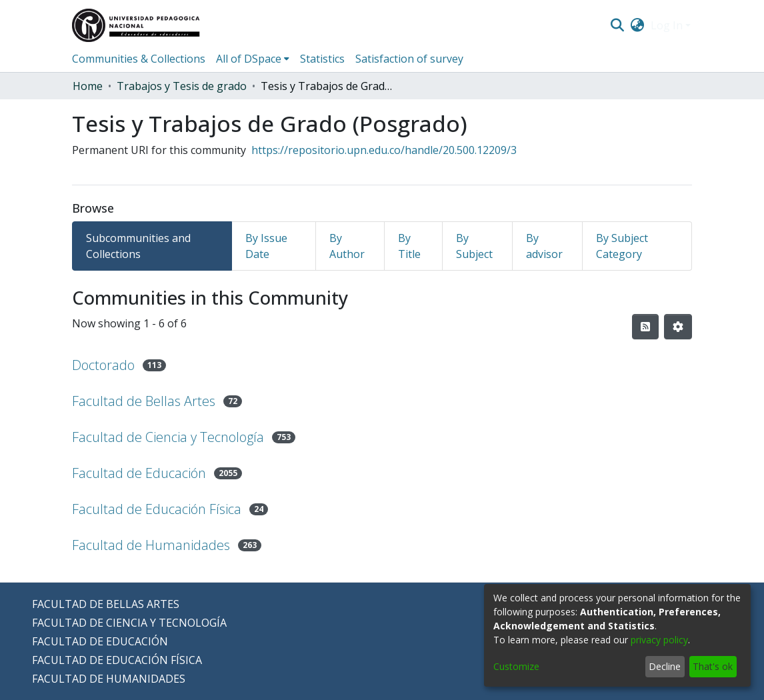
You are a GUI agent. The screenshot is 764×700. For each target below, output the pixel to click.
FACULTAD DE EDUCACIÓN (100, 641)
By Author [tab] (347, 246)
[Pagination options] (678, 327)
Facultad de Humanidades (151, 545)
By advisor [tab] (544, 246)
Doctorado (103, 365)
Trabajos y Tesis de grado (182, 86)
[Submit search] (617, 25)
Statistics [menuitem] (322, 59)
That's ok (713, 666)
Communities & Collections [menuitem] (139, 59)
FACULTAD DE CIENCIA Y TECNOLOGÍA (129, 623)
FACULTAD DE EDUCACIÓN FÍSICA (117, 660)
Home (88, 86)
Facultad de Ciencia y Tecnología (168, 437)
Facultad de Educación (139, 473)
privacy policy (659, 640)
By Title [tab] (409, 246)
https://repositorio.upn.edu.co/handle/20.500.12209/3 (384, 150)
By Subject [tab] (474, 246)
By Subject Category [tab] (622, 246)
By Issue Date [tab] (266, 246)
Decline (665, 666)
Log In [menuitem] (667, 25)
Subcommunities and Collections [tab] (138, 246)
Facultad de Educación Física (157, 509)
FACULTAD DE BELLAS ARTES (106, 604)
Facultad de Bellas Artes (144, 401)
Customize (516, 666)
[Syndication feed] (645, 327)
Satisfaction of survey (409, 59)
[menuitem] (638, 25)
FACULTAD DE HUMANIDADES (109, 679)
